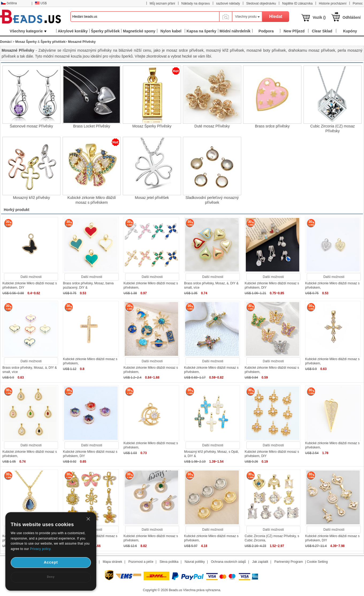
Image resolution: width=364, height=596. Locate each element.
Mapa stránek (112, 562)
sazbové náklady (228, 3)
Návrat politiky (195, 562)
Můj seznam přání (162, 3)
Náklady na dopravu (196, 3)
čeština (9, 3)
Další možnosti (31, 277)
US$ (41, 3)
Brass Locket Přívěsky (92, 126)
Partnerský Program (289, 562)
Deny (51, 577)
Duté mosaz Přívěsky (212, 126)
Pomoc (358, 3)
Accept (51, 562)
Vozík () (319, 17)
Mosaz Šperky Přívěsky (152, 126)
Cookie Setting (317, 562)
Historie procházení (333, 3)
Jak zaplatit (260, 562)
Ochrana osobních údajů (229, 562)
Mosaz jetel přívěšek (152, 198)
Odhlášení (352, 17)
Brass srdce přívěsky (272, 126)
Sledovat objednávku (261, 3)
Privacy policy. (41, 549)
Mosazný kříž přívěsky (31, 198)
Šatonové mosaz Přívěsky (32, 126)
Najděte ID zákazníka (297, 3)
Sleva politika (169, 562)
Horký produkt (17, 210)
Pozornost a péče (141, 562)
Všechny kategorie (28, 31)
